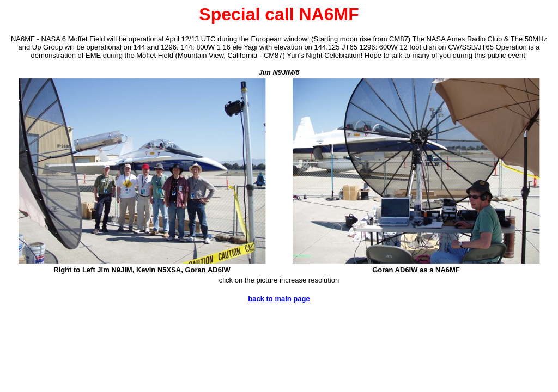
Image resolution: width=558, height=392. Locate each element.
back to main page (279, 299)
